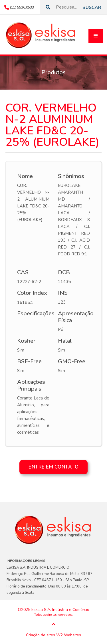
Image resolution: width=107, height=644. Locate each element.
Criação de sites (41, 635)
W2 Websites (69, 635)
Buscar (92, 7)
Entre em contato (53, 467)
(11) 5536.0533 (22, 7)
